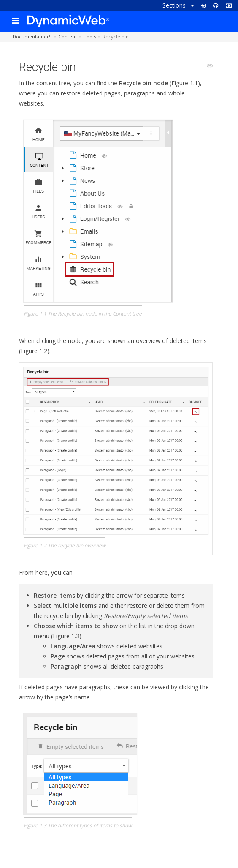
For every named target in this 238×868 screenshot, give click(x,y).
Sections (178, 5)
